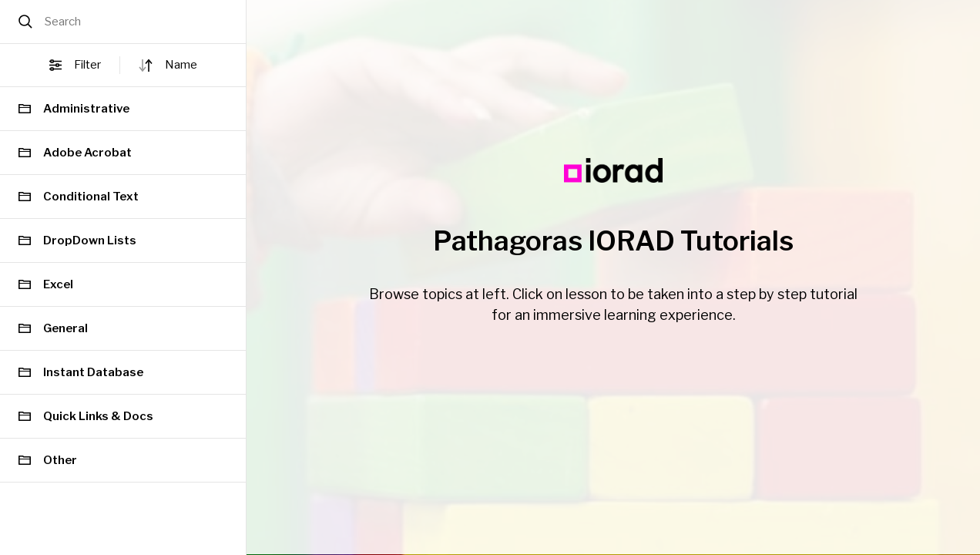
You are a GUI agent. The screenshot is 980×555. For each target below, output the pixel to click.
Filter (75, 66)
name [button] (181, 65)
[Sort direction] (146, 66)
